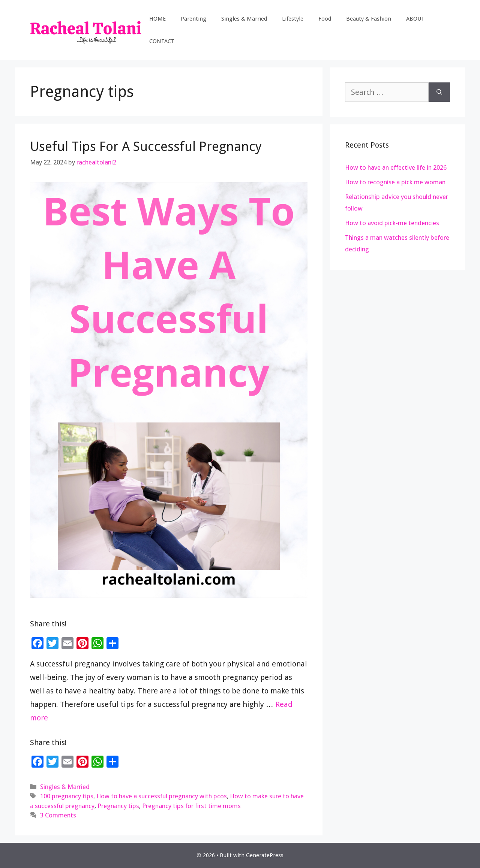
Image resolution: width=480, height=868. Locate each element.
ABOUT (415, 19)
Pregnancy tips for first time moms (191, 806)
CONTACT (162, 41)
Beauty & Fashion (369, 19)
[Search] (439, 92)
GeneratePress (265, 855)
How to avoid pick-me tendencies (392, 223)
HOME (157, 19)
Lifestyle (293, 19)
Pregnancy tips (118, 806)
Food (325, 19)
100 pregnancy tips (67, 796)
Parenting (193, 19)
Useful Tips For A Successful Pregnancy (146, 146)
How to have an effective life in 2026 (396, 167)
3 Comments (58, 815)
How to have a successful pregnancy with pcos (162, 796)
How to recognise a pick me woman (395, 182)
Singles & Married (244, 19)
